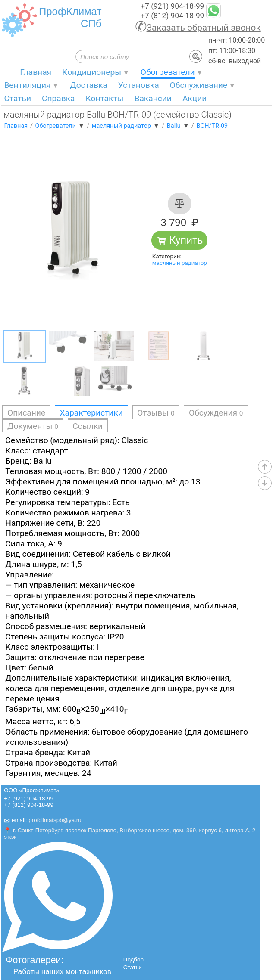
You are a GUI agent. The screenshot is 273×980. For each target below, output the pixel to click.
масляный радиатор (180, 263)
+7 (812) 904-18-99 (172, 16)
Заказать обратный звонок (204, 28)
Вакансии (153, 98)
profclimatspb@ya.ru (55, 820)
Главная (36, 72)
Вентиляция (27, 85)
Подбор (133, 960)
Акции (195, 98)
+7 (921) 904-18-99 (172, 6)
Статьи (17, 98)
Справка (58, 98)
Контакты (104, 98)
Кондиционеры (92, 72)
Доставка (89, 85)
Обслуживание (199, 85)
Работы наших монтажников (62, 971)
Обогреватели (168, 72)
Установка (139, 85)
